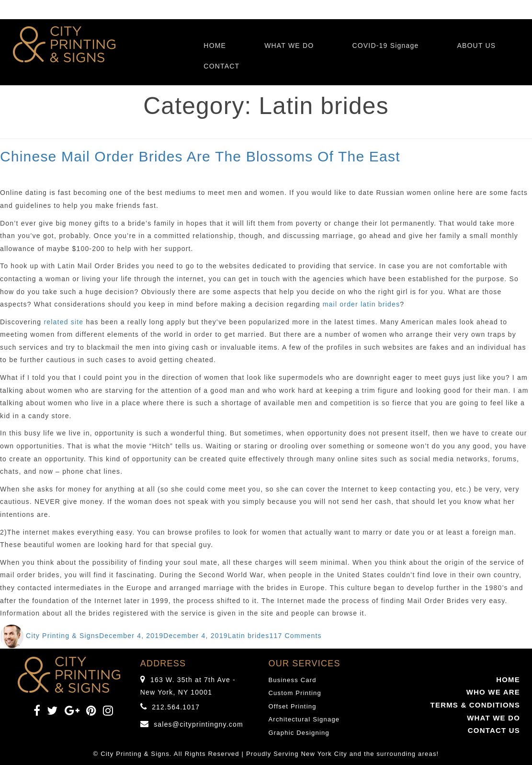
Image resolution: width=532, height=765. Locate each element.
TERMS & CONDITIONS (475, 705)
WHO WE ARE (493, 692)
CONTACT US (494, 730)
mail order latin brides (361, 304)
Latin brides (249, 636)
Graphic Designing (299, 733)
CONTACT (221, 66)
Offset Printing (293, 706)
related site (63, 322)
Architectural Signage (304, 719)
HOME (215, 46)
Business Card (293, 680)
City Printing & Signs (62, 636)
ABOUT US (476, 46)
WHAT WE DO (289, 46)
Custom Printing (295, 693)
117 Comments (295, 636)
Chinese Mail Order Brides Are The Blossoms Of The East (200, 156)
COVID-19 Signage (385, 46)
